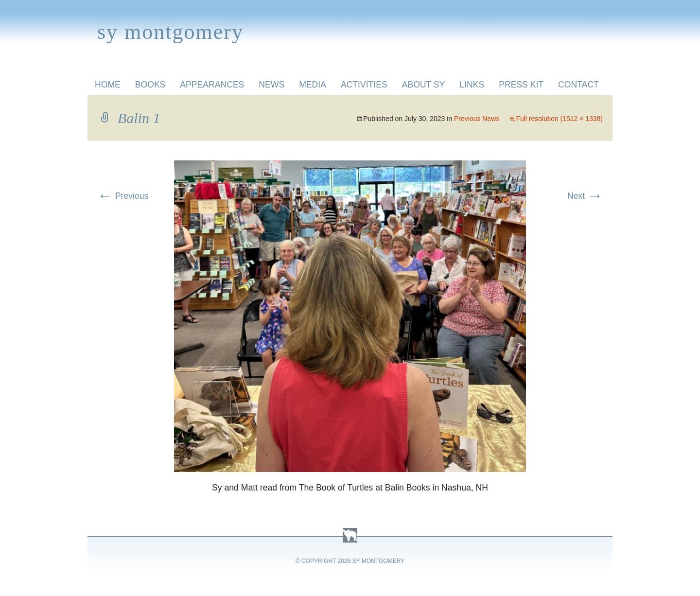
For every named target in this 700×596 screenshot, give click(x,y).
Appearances (212, 85)
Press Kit (521, 85)
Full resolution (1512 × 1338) (559, 119)
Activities (364, 85)
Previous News (477, 119)
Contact (578, 85)
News (271, 85)
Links (472, 85)
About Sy (424, 85)
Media (313, 85)
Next (585, 196)
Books (150, 85)
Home (108, 85)
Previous (123, 196)
